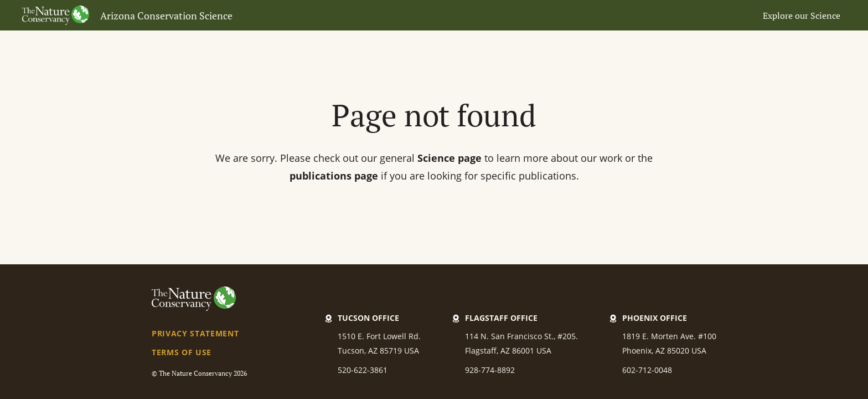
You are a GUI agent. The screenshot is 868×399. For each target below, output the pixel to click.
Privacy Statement (195, 333)
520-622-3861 (363, 370)
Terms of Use (182, 352)
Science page (449, 158)
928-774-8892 (490, 370)
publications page (334, 176)
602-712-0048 (647, 370)
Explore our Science (802, 16)
